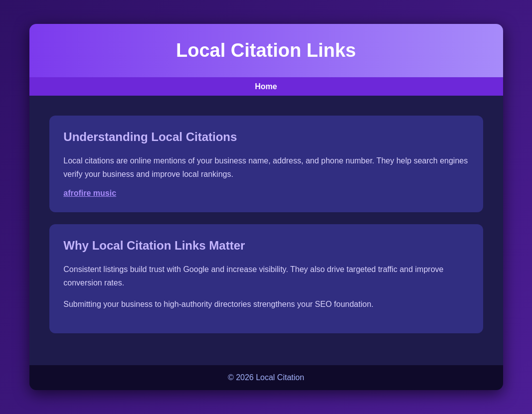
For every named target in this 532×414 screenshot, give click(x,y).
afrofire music (90, 193)
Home (266, 86)
